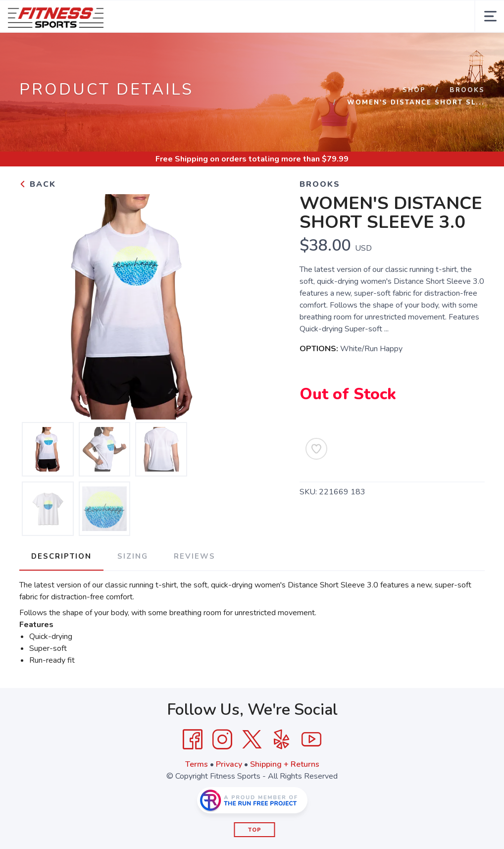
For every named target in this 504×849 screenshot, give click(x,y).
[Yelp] (282, 740)
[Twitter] (252, 740)
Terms (197, 764)
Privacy (229, 764)
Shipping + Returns (285, 764)
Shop (414, 90)
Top (255, 830)
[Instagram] (222, 740)
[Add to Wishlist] (316, 449)
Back (38, 184)
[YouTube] (311, 740)
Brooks (467, 90)
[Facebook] (193, 740)
